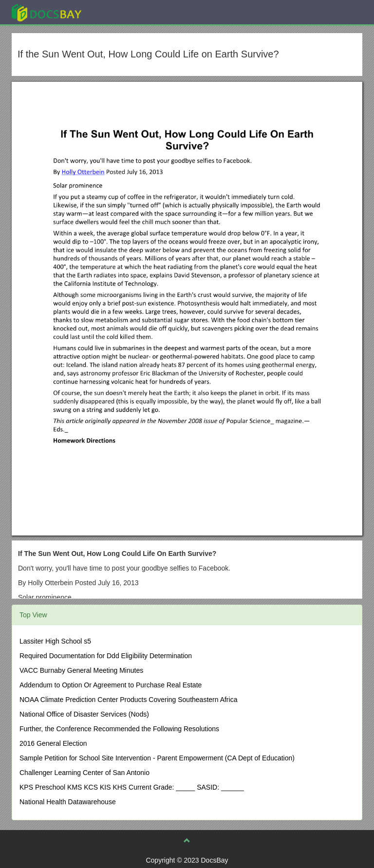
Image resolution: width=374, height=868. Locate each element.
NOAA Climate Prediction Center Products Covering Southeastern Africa (128, 700)
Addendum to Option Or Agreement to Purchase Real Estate (111, 685)
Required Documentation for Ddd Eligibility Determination (106, 656)
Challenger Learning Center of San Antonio (84, 773)
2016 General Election (53, 743)
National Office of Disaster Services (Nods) (84, 714)
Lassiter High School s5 (55, 641)
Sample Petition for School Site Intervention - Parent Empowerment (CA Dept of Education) (157, 758)
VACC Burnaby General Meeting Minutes (81, 670)
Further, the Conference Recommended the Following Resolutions (119, 729)
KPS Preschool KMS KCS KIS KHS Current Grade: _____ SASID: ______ (132, 787)
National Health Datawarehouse (68, 802)
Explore (120, 12)
